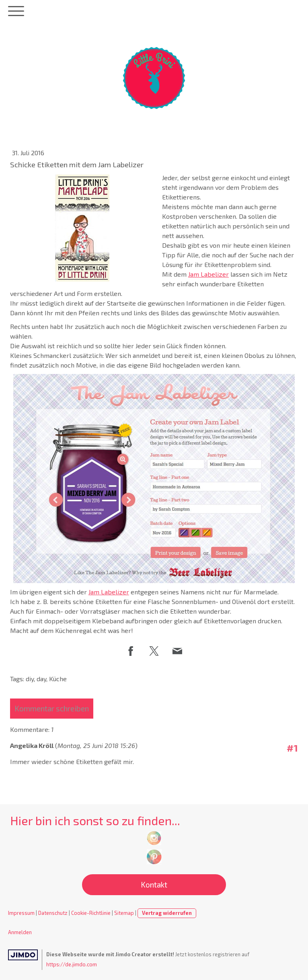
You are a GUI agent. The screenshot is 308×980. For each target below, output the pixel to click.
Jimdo (23, 955)
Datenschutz (53, 913)
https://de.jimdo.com (72, 964)
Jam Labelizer (208, 274)
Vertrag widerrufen (167, 913)
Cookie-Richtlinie (91, 913)
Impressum (21, 913)
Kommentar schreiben (52, 708)
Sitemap (124, 913)
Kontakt (154, 884)
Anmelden (20, 932)
